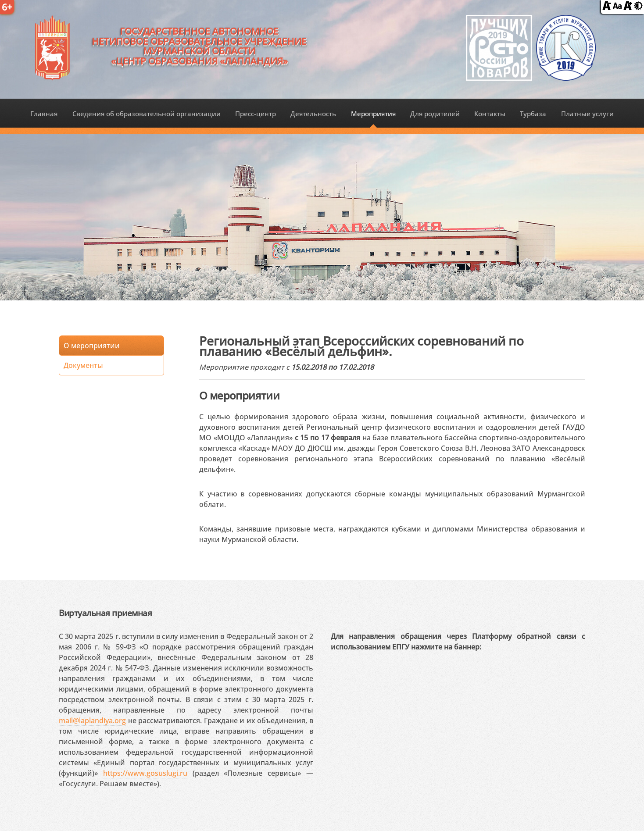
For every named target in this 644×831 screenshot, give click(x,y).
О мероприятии (92, 346)
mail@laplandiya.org (92, 720)
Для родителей (435, 114)
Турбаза (533, 114)
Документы (83, 365)
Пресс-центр (256, 114)
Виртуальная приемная (105, 613)
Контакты (490, 114)
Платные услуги (587, 114)
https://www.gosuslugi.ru (145, 773)
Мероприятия (373, 114)
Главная (44, 114)
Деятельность (313, 114)
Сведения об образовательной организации (147, 114)
